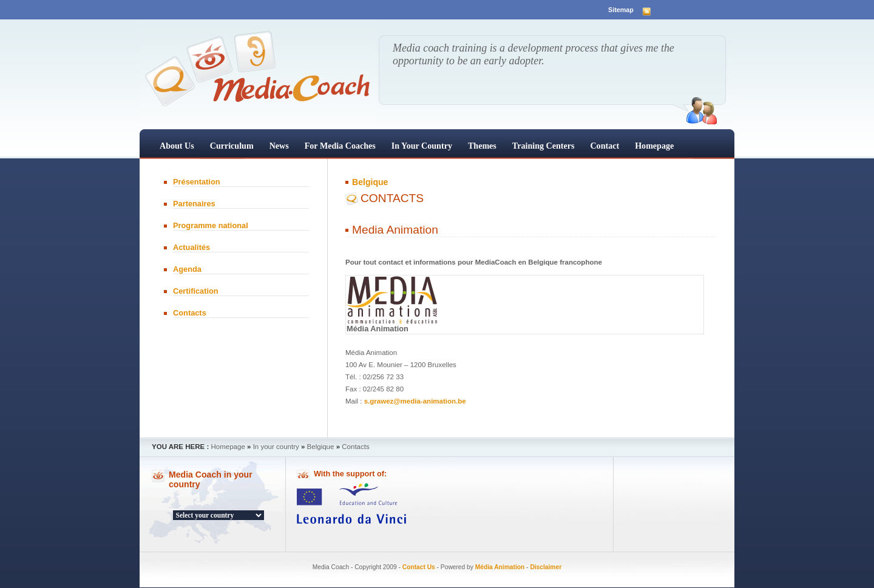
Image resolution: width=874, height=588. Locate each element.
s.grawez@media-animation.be (415, 401)
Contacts (190, 313)
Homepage (654, 146)
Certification (196, 291)
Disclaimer (546, 567)
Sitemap (621, 10)
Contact (605, 146)
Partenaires (194, 204)
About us (177, 146)
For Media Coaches (340, 146)
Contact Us (419, 567)
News (279, 146)
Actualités (191, 247)
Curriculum (232, 146)
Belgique (370, 182)
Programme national (211, 225)
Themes (482, 146)
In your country (422, 146)
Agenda (187, 269)
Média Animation (500, 567)
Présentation (197, 182)
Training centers (544, 146)
